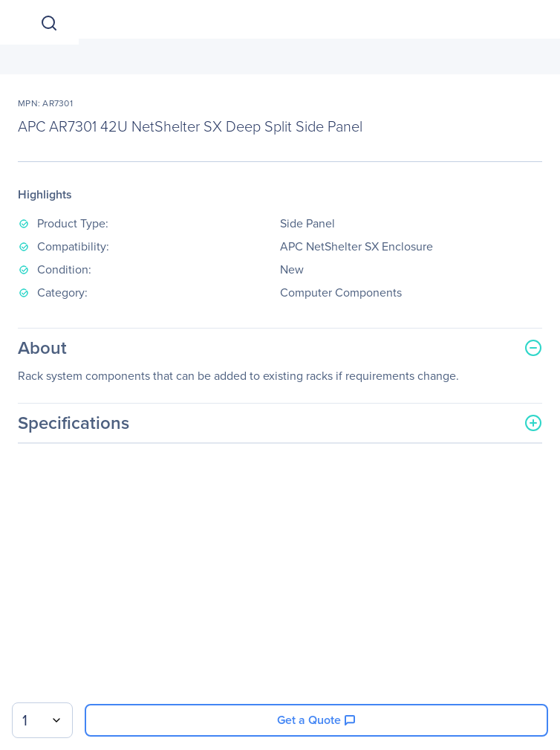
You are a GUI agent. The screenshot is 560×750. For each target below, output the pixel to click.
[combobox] (42, 720)
